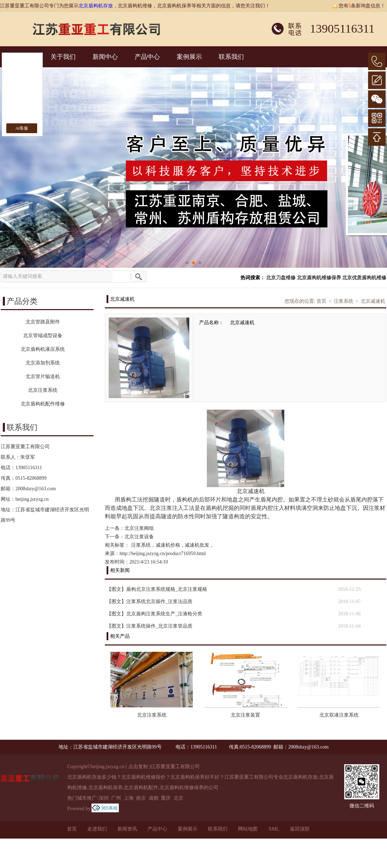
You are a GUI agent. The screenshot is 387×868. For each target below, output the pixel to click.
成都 (154, 798)
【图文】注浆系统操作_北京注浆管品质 (150, 626)
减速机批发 (197, 545)
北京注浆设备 (139, 537)
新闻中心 (105, 57)
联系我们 (231, 57)
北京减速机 (373, 301)
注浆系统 (344, 301)
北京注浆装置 (245, 715)
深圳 (104, 798)
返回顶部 (300, 829)
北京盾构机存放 (96, 6)
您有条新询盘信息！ (359, 6)
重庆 (166, 798)
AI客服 (22, 128)
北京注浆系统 (152, 715)
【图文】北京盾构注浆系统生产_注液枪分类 (154, 614)
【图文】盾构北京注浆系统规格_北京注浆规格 (157, 589)
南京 (141, 798)
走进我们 (97, 829)
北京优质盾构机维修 (364, 278)
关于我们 (63, 57)
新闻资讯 (127, 829)
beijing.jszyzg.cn (32, 499)
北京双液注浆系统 (339, 715)
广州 (116, 798)
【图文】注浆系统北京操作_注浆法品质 (150, 602)
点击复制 (138, 767)
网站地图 (248, 829)
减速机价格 (168, 545)
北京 (178, 798)
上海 (129, 798)
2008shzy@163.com (36, 489)
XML (274, 829)
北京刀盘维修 (281, 278)
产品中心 (147, 57)
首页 (321, 301)
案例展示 (189, 57)
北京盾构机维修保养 (319, 278)
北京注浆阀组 (139, 528)
